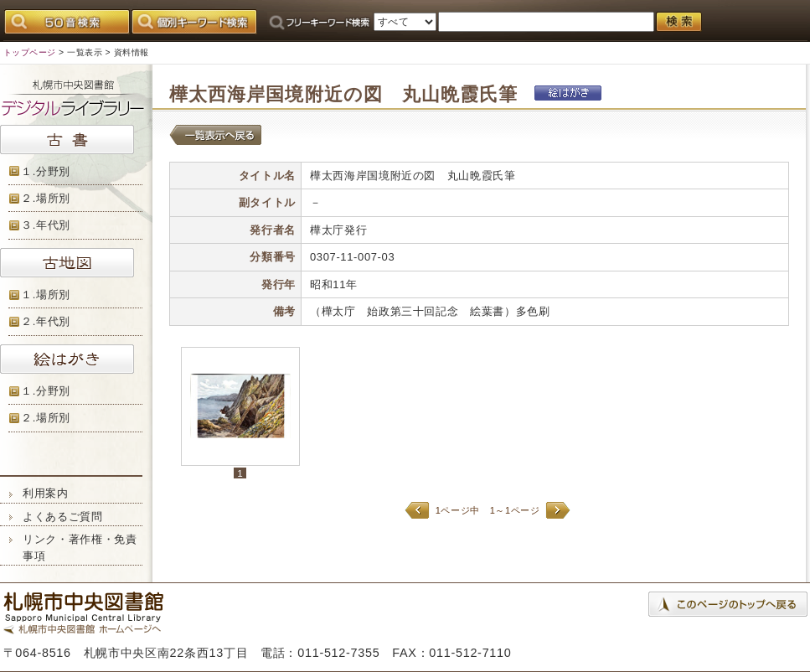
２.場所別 (46, 198)
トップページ (30, 52)
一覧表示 (85, 52)
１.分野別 (46, 171)
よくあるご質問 (63, 517)
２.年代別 (46, 321)
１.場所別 (46, 295)
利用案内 (46, 493)
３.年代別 (46, 225)
